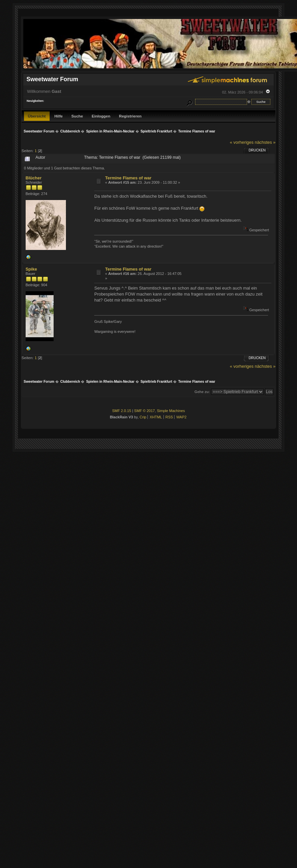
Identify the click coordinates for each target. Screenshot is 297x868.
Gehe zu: (202, 392)
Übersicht (37, 116)
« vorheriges (242, 142)
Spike (31, 269)
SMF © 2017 (145, 411)
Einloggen (101, 116)
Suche (77, 116)
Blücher (34, 178)
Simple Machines (171, 411)
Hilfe (58, 116)
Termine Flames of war (128, 178)
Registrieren (130, 116)
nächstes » (265, 142)
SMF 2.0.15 (122, 411)
